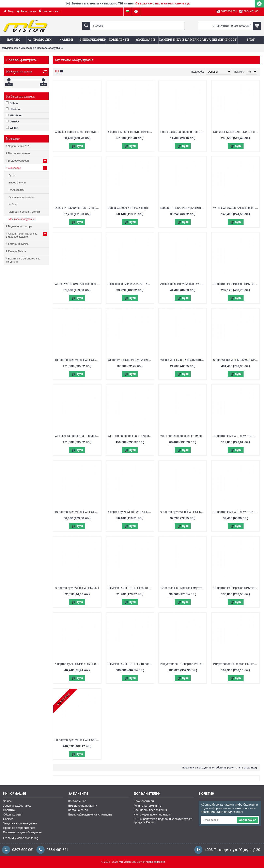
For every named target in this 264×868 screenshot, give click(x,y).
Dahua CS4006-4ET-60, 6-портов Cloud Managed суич (131, 208)
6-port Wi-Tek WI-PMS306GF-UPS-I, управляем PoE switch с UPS (236, 360)
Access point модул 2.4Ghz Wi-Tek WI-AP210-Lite (184, 284)
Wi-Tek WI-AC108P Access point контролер (236, 208)
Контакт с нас (77, 801)
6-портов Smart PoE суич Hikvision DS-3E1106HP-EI (131, 132)
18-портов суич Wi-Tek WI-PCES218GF (78, 360)
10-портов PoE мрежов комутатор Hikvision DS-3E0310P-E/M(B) (184, 588)
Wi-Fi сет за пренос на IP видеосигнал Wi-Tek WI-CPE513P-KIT (131, 436)
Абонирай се (248, 820)
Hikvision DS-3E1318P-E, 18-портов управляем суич (131, 664)
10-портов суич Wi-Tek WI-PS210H (236, 512)
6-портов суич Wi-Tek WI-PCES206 (183, 512)
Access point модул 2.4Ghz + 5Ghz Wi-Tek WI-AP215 (131, 284)
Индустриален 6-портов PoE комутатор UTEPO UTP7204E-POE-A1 (236, 664)
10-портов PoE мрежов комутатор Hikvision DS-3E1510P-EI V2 (236, 588)
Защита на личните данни (20, 823)
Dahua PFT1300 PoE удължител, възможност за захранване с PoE (184, 208)
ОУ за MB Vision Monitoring (21, 838)
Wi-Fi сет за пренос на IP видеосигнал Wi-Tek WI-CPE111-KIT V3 (184, 436)
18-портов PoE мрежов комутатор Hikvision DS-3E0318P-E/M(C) (236, 284)
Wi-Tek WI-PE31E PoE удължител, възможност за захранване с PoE (184, 360)
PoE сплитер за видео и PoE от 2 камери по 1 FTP (184, 132)
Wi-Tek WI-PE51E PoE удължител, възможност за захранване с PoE (131, 360)
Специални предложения (150, 810)
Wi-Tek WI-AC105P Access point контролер (78, 284)
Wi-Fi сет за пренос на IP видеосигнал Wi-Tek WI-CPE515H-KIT (78, 436)
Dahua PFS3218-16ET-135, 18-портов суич (236, 132)
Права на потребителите (19, 828)
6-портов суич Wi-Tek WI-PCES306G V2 (131, 512)
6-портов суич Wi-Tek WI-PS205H (77, 588)
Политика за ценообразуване (22, 832)
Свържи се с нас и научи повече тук (162, 3)
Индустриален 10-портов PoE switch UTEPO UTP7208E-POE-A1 (184, 664)
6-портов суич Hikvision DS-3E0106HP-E (78, 664)
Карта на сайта (78, 810)
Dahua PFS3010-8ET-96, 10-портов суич (78, 208)
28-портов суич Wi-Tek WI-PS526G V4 (78, 740)
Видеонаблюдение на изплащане (90, 814)
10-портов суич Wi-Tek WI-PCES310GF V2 (236, 436)
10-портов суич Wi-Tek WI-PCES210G (78, 512)
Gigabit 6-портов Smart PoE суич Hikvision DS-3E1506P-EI (78, 132)
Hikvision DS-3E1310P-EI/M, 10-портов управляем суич (131, 588)
